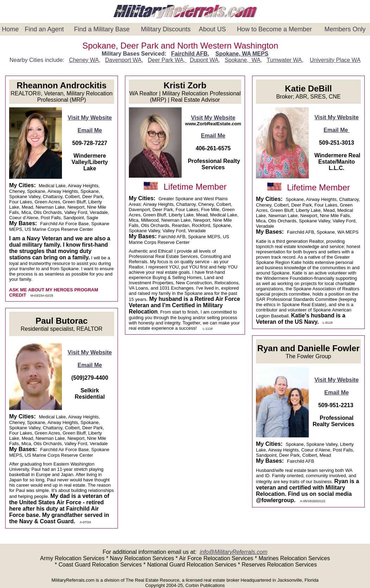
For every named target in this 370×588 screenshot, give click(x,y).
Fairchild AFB (189, 54)
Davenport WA (123, 60)
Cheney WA (84, 60)
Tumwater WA (284, 60)
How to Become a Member (274, 29)
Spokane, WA (243, 60)
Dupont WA (204, 60)
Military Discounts (166, 29)
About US (212, 29)
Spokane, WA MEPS (242, 54)
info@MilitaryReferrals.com (233, 552)
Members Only (345, 29)
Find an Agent (44, 29)
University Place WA (335, 60)
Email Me (90, 130)
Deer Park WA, (167, 60)
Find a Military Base (102, 29)
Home (10, 29)
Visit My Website (90, 118)
